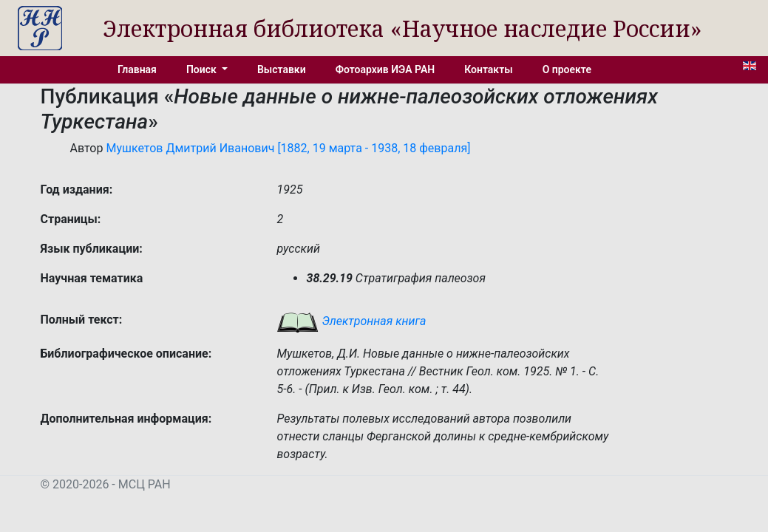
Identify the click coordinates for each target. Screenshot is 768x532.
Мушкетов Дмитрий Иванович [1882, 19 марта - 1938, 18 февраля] (288, 148)
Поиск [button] (203, 69)
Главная (137, 69)
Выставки (282, 69)
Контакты (488, 69)
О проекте (567, 69)
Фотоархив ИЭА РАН (385, 69)
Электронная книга (351, 321)
